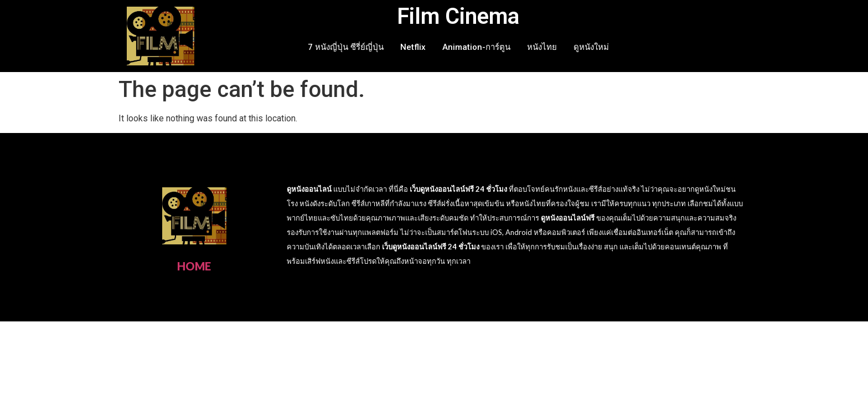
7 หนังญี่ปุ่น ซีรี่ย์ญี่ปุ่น (346, 47)
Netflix (413, 47)
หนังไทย (542, 47)
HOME (194, 266)
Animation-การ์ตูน (476, 47)
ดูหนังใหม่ (591, 47)
